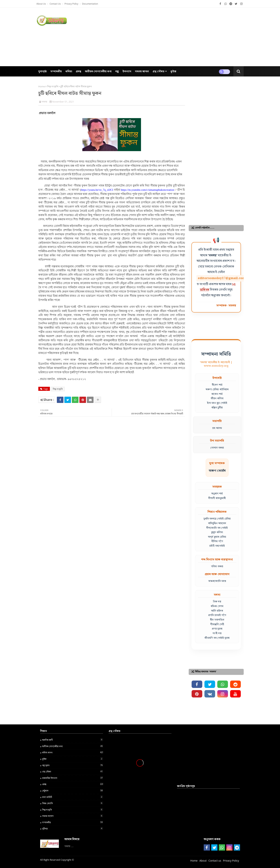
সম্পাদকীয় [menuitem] (56, 71)
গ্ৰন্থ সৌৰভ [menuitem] (158, 71)
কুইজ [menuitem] (173, 71)
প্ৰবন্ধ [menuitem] (78, 71)
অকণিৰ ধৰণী (73, 740)
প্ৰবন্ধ (73, 784)
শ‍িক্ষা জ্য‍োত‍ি (73, 803)
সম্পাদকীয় (73, 822)
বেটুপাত (73, 791)
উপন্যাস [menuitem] (127, 71)
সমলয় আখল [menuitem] (142, 71)
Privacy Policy (72, 4)
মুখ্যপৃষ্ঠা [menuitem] (43, 71)
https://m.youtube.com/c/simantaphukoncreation (147, 190)
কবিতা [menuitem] (69, 71)
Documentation (90, 4)
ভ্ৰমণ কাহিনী (73, 797)
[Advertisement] (177, 37)
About (203, 861)
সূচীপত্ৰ (73, 829)
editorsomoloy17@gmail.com (222, 278)
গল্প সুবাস (73, 765)
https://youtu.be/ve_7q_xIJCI (97, 190)
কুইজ (73, 759)
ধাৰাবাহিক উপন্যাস (73, 778)
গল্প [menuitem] (117, 71)
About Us (42, 4)
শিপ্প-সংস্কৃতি (53, 86)
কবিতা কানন (73, 752)
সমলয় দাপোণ (73, 816)
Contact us (56, 4)
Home (42, 86)
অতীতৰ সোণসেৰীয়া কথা (73, 746)
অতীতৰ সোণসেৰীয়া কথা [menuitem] (98, 71)
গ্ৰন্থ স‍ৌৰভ (73, 772)
